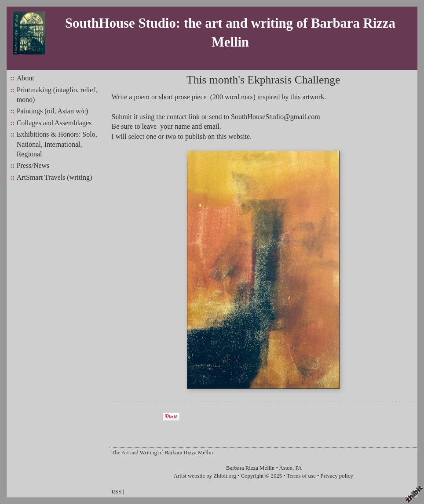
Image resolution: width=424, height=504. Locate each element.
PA (298, 468)
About (26, 78)
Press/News (33, 165)
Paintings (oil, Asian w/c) (53, 111)
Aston (286, 468)
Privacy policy (337, 476)
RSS (117, 492)
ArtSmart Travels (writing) (55, 177)
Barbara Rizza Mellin (250, 468)
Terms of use (301, 476)
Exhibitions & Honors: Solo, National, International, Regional (57, 144)
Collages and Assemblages (54, 123)
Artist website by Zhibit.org (205, 476)
